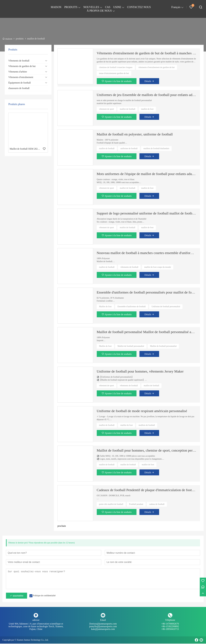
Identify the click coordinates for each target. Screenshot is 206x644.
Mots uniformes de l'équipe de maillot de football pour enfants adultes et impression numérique (147, 174)
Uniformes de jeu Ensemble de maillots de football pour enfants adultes (147, 95)
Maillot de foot (105, 307)
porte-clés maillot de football (111, 504)
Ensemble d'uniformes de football (132, 307)
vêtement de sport (107, 109)
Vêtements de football (19, 61)
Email (103, 620)
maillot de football (127, 109)
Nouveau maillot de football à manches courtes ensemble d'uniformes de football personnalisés (147, 253)
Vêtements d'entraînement (21, 77)
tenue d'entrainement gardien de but (114, 73)
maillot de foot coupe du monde (157, 267)
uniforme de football (129, 148)
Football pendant (136, 504)
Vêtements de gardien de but (22, 66)
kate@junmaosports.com (103, 629)
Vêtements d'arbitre (18, 72)
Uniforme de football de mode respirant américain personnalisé (142, 411)
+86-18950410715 (170, 629)
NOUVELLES (91, 7)
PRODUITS (71, 7)
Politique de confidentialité (44, 596)
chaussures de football (19, 88)
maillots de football (147, 425)
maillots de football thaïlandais (156, 148)
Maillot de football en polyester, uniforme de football (135, 134)
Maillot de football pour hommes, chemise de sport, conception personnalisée (147, 450)
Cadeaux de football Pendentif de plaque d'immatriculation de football (147, 490)
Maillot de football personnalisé (131, 346)
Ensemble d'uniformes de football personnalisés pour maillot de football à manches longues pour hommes (147, 292)
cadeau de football (157, 504)
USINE (117, 7)
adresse (36, 620)
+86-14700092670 (170, 626)
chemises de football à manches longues (116, 67)
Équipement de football (19, 83)
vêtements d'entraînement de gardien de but (157, 67)
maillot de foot (147, 109)
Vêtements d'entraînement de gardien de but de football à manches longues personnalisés (147, 53)
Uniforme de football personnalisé (166, 307)
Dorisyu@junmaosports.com (103, 626)
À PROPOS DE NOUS (99, 11)
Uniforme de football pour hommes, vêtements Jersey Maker (140, 371)
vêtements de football (129, 267)
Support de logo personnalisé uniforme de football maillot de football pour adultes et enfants (147, 213)
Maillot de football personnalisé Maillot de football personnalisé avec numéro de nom (147, 332)
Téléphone (170, 620)
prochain (62, 526)
